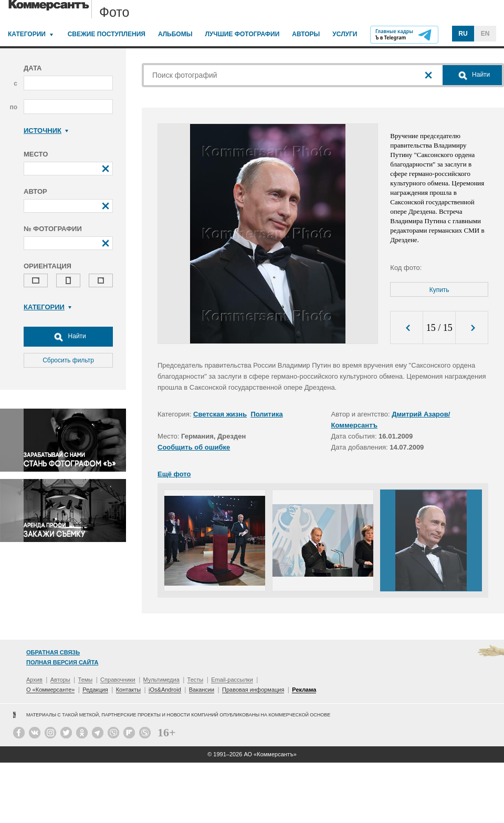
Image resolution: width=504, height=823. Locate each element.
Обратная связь (53, 652)
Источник (46, 131)
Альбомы (175, 34)
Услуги (345, 34)
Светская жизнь (220, 414)
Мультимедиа (161, 680)
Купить (439, 290)
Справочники (118, 680)
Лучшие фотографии (242, 34)
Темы (86, 680)
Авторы (306, 34)
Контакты (129, 690)
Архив (34, 680)
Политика (266, 414)
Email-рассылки (232, 680)
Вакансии (202, 690)
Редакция (95, 690)
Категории (27, 34)
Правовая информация (253, 690)
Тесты (196, 680)
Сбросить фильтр (68, 360)
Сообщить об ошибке (194, 447)
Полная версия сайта (62, 662)
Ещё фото (174, 474)
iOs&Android (165, 690)
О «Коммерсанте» (50, 690)
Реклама (304, 690)
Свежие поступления (107, 34)
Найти (68, 337)
